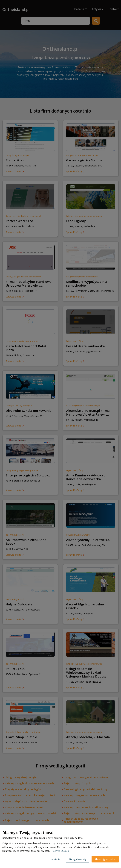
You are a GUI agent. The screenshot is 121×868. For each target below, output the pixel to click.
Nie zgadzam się (77, 859)
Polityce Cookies (60, 851)
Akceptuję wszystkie (105, 859)
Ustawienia (54, 859)
